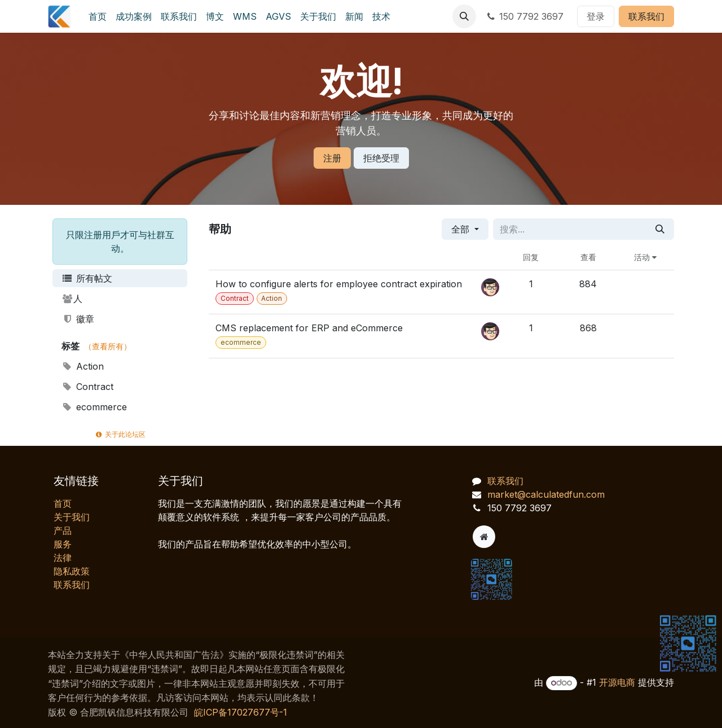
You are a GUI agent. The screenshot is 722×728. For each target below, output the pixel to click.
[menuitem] (98, 16)
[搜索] (660, 229)
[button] (464, 16)
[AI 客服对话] (598, 525)
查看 (588, 257)
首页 (63, 503)
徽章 (78, 319)
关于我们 (72, 517)
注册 (332, 158)
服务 (63, 544)
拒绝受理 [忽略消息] (381, 158)
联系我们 (646, 16)
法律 (63, 558)
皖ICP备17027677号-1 (241, 712)
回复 (531, 257)
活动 (645, 257)
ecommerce (94, 407)
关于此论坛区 (120, 434)
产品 (63, 530)
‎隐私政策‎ (72, 571)
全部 (462, 229)
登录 (596, 16)
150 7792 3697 (524, 16)
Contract (87, 387)
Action (83, 366)
